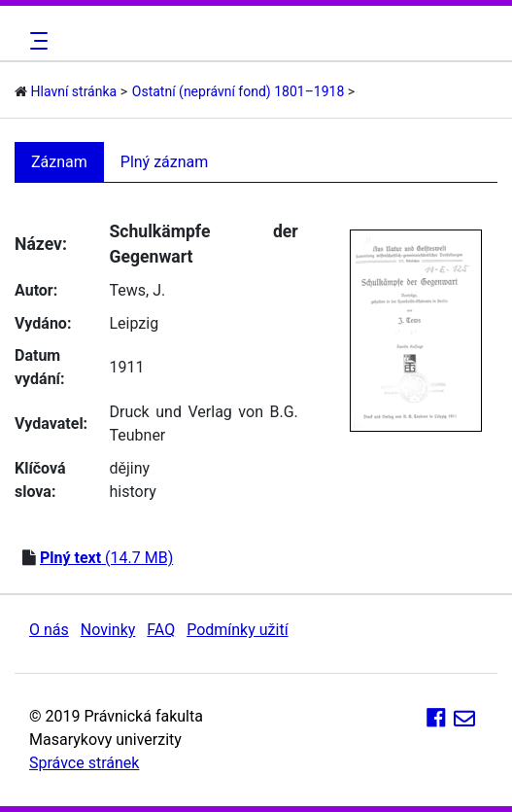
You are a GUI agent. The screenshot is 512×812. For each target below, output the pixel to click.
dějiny (129, 468)
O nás (49, 630)
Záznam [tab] (59, 162)
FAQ (161, 630)
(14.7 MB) (106, 558)
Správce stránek (84, 763)
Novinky (108, 630)
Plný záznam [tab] (165, 162)
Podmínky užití (237, 630)
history (132, 492)
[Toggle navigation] (36, 41)
